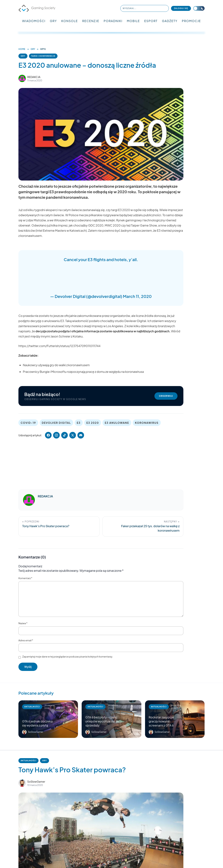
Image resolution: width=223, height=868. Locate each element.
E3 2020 (93, 423)
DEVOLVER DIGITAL (56, 423)
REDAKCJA (34, 77)
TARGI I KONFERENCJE (43, 56)
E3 (79, 423)
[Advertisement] (101, 277)
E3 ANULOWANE (117, 423)
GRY (53, 21)
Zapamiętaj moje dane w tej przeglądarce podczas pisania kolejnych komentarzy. (68, 657)
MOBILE (133, 21)
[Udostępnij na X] (73, 435)
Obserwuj (166, 396)
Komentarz (25, 578)
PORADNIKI (113, 21)
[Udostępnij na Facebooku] (48, 435)
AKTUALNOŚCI (28, 761)
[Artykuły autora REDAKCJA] (29, 500)
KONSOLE (70, 21)
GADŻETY (170, 21)
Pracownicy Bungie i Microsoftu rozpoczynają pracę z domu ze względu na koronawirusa (83, 372)
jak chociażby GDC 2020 (86, 225)
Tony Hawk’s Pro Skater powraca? (72, 770)
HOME (22, 49)
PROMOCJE (191, 21)
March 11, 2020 (137, 296)
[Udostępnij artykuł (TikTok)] (65, 435)
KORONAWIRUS (147, 423)
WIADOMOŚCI (34, 21)
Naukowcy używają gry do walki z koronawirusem (56, 365)
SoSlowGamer (36, 782)
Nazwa (23, 623)
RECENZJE (91, 21)
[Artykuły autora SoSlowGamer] (22, 783)
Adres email (26, 640)
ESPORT (151, 21)
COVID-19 (28, 423)
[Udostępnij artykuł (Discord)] (81, 435)
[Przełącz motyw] (199, 8)
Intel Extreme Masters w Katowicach (61, 230)
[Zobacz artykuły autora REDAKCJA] (22, 78)
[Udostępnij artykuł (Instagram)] (56, 435)
